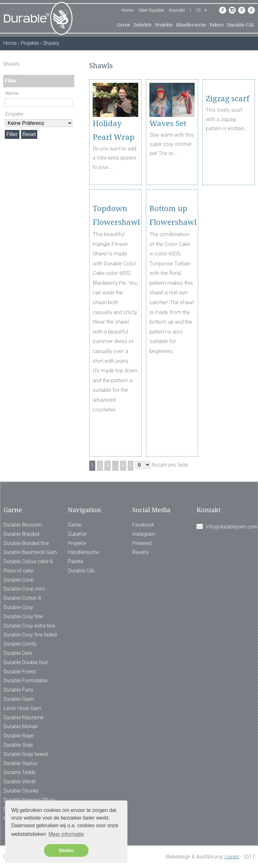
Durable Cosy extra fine (29, 626)
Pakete (217, 25)
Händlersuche (191, 25)
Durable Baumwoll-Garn (30, 552)
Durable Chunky (21, 791)
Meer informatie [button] (66, 834)
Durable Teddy (20, 772)
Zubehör (143, 25)
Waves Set (168, 124)
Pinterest (142, 543)
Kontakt (177, 10)
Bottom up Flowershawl (172, 240)
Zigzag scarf (228, 124)
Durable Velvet (20, 782)
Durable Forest (20, 672)
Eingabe (14, 114)
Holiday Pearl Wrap (114, 130)
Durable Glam (19, 699)
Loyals (232, 857)
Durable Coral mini (24, 589)
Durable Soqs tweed (26, 754)
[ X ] (70, 64)
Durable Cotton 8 (22, 598)
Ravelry (140, 552)
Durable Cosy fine (23, 617)
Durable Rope (18, 736)
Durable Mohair (21, 726)
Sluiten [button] (66, 850)
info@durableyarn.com (232, 527)
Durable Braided (21, 534)
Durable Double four (26, 662)
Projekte (164, 25)
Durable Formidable (25, 681)
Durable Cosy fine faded (30, 635)
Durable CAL (241, 25)
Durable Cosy (18, 607)
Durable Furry (18, 690)
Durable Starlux (21, 763)
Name (11, 93)
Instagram (144, 534)
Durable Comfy (20, 644)
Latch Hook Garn (22, 708)
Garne (124, 25)
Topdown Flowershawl (115, 240)
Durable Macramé (23, 717)
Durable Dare (18, 653)
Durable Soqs (18, 745)
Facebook (143, 525)
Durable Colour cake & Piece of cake (28, 566)
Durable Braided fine (26, 543)
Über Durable (151, 10)
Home (128, 10)
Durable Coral (19, 580)
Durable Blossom (23, 525)
